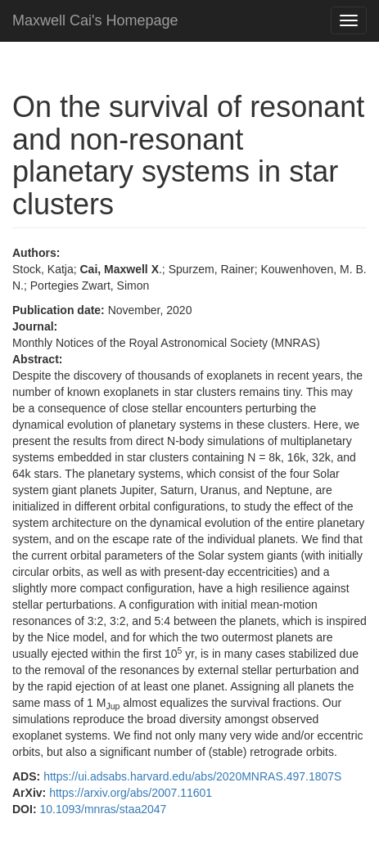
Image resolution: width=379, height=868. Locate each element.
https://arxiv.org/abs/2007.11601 (131, 793)
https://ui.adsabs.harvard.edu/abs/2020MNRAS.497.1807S (192, 776)
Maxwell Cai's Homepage (95, 20)
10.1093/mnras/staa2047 (103, 809)
